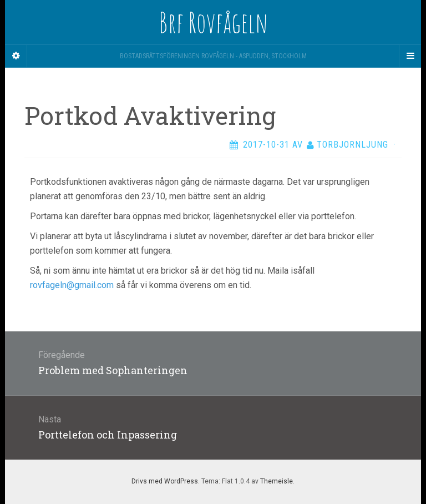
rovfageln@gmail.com (72, 285)
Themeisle (277, 481)
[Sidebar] (16, 56)
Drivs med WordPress (165, 481)
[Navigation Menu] (410, 56)
